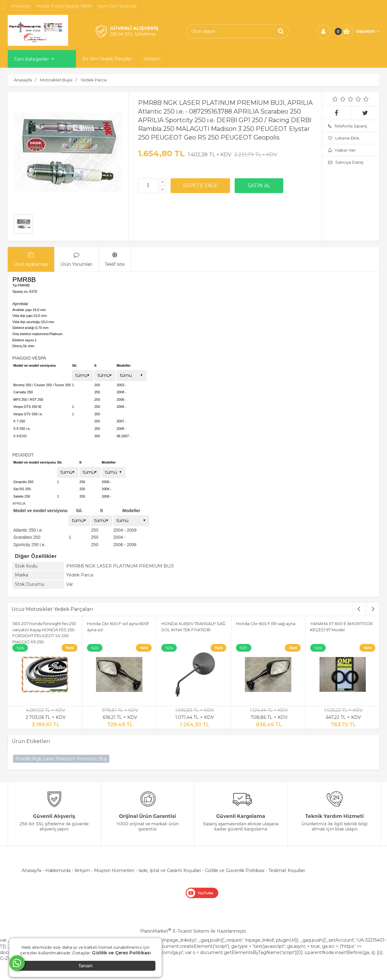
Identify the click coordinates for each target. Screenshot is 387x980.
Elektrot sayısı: (24, 340)
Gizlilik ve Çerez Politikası (121, 953)
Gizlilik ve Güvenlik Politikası (235, 870)
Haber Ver (342, 150)
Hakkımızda (58, 870)
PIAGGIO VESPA (29, 358)
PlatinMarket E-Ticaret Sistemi (175, 931)
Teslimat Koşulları (287, 870)
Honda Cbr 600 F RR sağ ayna (266, 624)
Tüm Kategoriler (31, 59)
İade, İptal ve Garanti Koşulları (170, 870)
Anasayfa (31, 870)
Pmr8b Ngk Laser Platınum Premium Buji (61, 759)
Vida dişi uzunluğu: (27, 322)
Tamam (85, 966)
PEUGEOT (23, 455)
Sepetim (368, 31)
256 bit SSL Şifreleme (133, 34)
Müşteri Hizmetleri (114, 870)
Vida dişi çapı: (23, 316)
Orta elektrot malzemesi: (31, 334)
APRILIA (19, 503)
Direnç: (18, 346)
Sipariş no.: (21, 291)
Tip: (15, 285)
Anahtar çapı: (22, 310)
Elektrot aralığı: (24, 328)
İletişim (82, 870)
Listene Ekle (344, 138)
